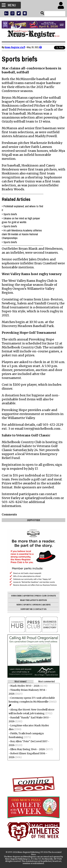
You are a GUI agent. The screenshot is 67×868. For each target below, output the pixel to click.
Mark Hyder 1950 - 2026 (25, 686)
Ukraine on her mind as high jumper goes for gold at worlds (21, 220)
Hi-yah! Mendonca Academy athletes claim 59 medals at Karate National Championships (22, 234)
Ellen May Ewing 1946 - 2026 (28, 749)
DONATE (52, 596)
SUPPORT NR (26, 609)
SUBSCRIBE (16, 596)
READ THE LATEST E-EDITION (33, 600)
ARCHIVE (46, 605)
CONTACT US (40, 609)
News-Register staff (15, 47)
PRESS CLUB (41, 596)
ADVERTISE (28, 596)
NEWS (19, 605)
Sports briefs (10, 214)
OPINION (37, 605)
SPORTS (27, 605)
